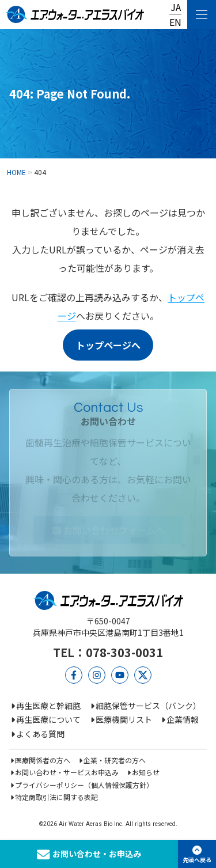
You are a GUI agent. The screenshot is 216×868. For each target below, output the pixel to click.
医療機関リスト (124, 719)
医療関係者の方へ (43, 760)
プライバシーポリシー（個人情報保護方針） (84, 785)
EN (175, 22)
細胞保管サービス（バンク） (148, 706)
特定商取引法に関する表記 (56, 797)
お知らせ (146, 772)
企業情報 (183, 719)
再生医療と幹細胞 (48, 706)
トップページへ (108, 345)
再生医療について (48, 719)
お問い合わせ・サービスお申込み (67, 772)
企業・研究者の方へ (115, 760)
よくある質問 (40, 734)
